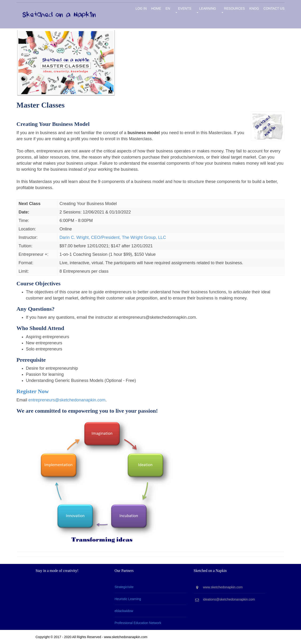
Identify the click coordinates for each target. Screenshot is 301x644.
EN (168, 8)
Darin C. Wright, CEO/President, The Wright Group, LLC (113, 237)
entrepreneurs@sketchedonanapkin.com (67, 400)
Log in (141, 8)
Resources (235, 8)
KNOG (254, 8)
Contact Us (274, 8)
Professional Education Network (138, 623)
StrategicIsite (124, 587)
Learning (208, 8)
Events (185, 8)
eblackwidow (124, 611)
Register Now (33, 391)
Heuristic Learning (128, 599)
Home (156, 8)
